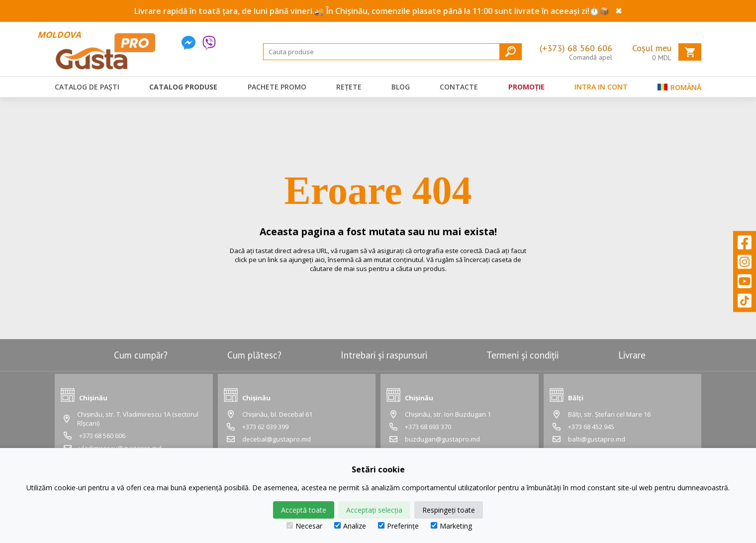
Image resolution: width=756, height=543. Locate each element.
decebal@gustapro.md (277, 439)
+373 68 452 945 (591, 427)
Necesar (304, 526)
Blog (401, 87)
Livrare (632, 355)
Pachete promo (277, 87)
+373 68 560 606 (102, 436)
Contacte (459, 87)
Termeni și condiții (522, 355)
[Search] (392, 52)
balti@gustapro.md (597, 439)
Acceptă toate (304, 510)
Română (679, 89)
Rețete (349, 87)
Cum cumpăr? (141, 355)
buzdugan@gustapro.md (442, 439)
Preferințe (398, 526)
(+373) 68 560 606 (576, 48)
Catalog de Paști (87, 87)
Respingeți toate (449, 510)
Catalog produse (183, 87)
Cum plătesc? (254, 355)
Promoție (526, 87)
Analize (350, 526)
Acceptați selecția (374, 510)
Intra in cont (601, 87)
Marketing (451, 526)
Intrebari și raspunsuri (384, 355)
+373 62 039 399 (265, 427)
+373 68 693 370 (428, 427)
